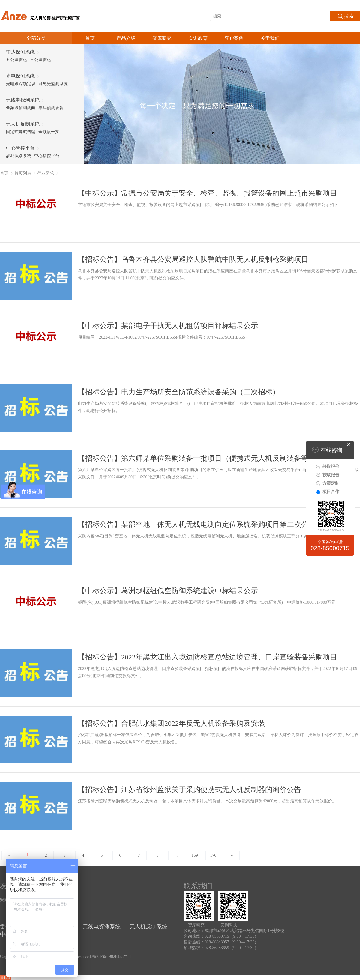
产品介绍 (126, 38)
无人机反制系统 (148, 927)
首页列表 (23, 173)
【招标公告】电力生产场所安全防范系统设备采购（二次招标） (179, 392)
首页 (90, 38)
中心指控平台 (47, 156)
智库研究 (162, 38)
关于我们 (270, 38)
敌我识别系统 (19, 156)
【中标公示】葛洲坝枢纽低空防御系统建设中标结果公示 (168, 591)
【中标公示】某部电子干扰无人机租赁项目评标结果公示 (168, 326)
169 (195, 855)
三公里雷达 (40, 60)
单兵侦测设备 (51, 108)
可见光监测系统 (53, 84)
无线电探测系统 (102, 927)
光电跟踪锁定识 (21, 84)
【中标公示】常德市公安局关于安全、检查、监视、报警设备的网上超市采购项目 (208, 193)
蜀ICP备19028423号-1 (111, 956)
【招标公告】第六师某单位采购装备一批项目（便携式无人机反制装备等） (197, 458)
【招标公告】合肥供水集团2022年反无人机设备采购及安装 (172, 723)
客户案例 (234, 38)
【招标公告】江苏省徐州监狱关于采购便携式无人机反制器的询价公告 (190, 790)
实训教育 (198, 38)
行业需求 (46, 173)
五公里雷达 (16, 60)
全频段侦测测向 (21, 108)
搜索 (345, 16)
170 (213, 855)
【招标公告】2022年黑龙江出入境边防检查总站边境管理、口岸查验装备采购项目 (208, 657)
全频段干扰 (49, 132)
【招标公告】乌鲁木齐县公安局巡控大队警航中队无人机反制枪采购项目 (193, 259)
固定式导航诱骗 (21, 132)
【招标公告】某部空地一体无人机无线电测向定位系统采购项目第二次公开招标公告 (211, 524)
